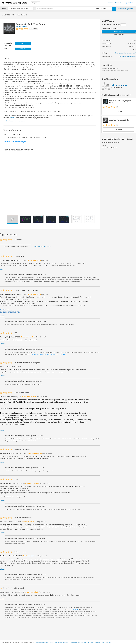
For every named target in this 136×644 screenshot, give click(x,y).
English (23, 49)
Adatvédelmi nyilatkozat (42, 642)
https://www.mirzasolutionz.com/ (125, 53)
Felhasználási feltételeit (76, 642)
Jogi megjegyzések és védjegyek (59, 642)
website (13, 118)
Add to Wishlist (119, 35)
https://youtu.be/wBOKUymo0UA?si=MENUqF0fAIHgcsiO (48, 354)
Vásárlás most (119, 31)
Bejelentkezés (129, 3)
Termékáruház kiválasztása (18, 9)
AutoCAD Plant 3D (8, 15)
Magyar (35, 3)
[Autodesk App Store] (15, 3)
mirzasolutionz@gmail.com (127, 56)
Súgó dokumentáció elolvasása (14, 121)
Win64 (23, 43)
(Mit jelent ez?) (47, 260)
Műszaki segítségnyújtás (43, 246)
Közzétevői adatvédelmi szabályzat (15, 142)
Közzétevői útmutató (114, 3)
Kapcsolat (97, 642)
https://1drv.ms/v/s (72, 609)
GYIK (92, 642)
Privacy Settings (106, 642)
